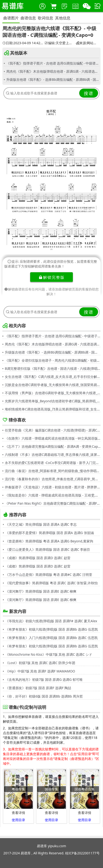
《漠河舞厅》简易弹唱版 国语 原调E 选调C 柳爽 (41, 591)
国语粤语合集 (85, 789)
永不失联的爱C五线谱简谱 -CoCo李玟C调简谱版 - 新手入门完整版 (54, 463)
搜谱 (89, 93)
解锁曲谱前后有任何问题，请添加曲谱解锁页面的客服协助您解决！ (51, 292)
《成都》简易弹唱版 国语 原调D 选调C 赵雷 (38, 558)
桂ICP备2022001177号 (82, 853)
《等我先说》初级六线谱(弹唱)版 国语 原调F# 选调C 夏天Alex (51, 621)
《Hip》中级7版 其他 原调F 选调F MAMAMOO (40, 671)
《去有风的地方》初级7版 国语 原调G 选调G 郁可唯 (44, 680)
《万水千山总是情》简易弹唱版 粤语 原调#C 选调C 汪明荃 (49, 575)
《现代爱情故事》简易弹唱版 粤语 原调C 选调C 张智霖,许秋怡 (51, 583)
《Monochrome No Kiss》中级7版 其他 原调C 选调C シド (49, 654)
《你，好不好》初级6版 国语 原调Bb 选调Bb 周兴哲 (44, 696)
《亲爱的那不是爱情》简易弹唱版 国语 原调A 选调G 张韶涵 (50, 533)
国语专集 (51, 789)
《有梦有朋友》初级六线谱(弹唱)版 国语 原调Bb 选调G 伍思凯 (52, 629)
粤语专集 (18, 789)
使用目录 (18, 820)
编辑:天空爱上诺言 (59, 43)
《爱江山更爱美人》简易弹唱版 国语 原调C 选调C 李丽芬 (48, 549)
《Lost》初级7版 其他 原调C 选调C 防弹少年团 (40, 663)
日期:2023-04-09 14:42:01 (23, 43)
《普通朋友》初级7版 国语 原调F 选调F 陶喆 (38, 688)
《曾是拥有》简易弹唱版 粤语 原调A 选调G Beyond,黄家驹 (49, 541)
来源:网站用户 (88, 43)
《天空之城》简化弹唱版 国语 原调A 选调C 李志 (41, 524)
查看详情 (18, 813)
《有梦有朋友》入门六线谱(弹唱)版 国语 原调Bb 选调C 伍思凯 (51, 638)
